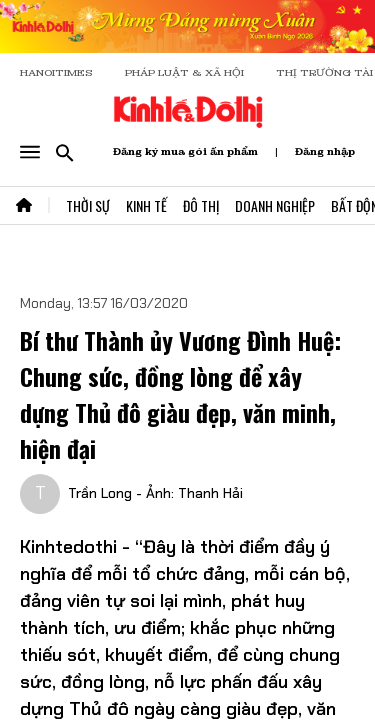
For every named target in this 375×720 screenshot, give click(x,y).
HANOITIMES (56, 72)
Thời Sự (88, 205)
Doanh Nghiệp (275, 205)
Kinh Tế (146, 205)
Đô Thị (201, 205)
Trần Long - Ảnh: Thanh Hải (155, 493)
